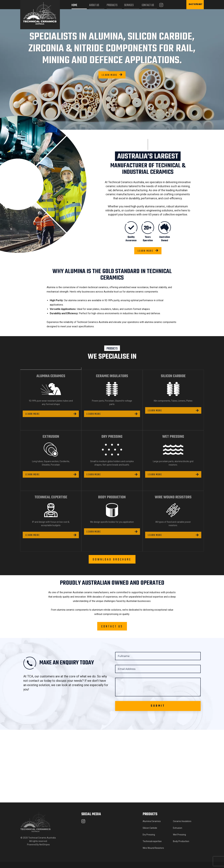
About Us (94, 5)
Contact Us (148, 5)
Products (112, 5)
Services (129, 5)
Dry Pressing (149, 841)
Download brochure (112, 566)
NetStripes (45, 851)
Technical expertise (152, 847)
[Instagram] (161, 5)
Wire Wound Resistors (153, 854)
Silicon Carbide (150, 834)
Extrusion (178, 834)
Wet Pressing (179, 841)
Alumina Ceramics (152, 827)
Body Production (181, 847)
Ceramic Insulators (182, 827)
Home (74, 5)
